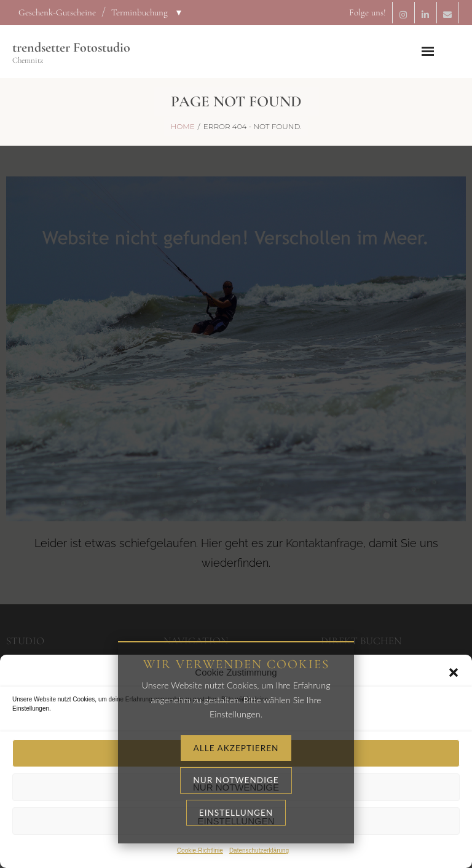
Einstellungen (236, 821)
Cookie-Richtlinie (200, 850)
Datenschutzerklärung (259, 850)
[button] (454, 673)
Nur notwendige (236, 787)
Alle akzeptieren (236, 753)
